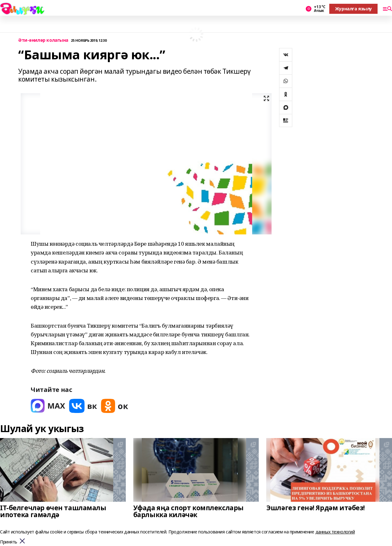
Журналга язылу (353, 9)
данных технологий (335, 532)
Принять (9, 542)
